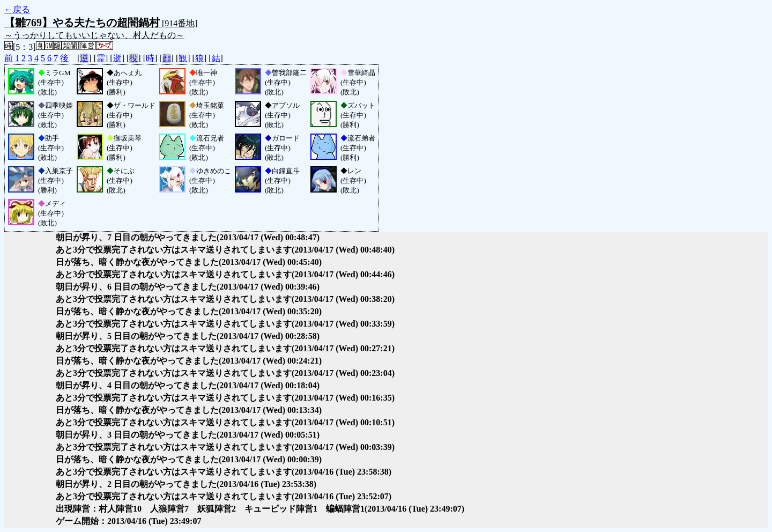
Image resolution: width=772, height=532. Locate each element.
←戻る (17, 9)
